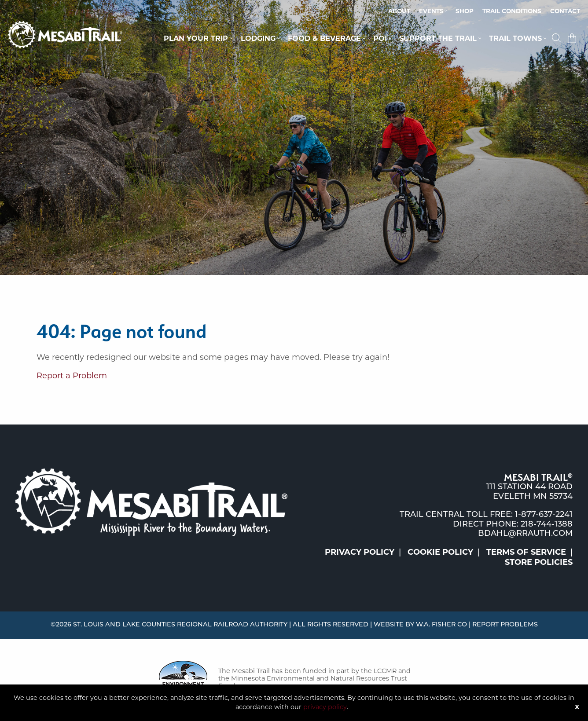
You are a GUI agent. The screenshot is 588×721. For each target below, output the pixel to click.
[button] (558, 38)
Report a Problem (72, 376)
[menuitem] (399, 11)
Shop (465, 11)
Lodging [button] (258, 38)
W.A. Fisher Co (441, 625)
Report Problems (505, 625)
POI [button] (380, 38)
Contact (565, 11)
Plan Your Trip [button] (196, 38)
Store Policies (539, 562)
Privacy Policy (360, 552)
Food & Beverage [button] (324, 38)
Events (431, 11)
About (399, 11)
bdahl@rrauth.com (525, 534)
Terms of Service (526, 552)
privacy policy (325, 707)
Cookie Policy (440, 552)
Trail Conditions (512, 11)
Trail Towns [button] (515, 38)
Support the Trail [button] (438, 38)
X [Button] (577, 707)
